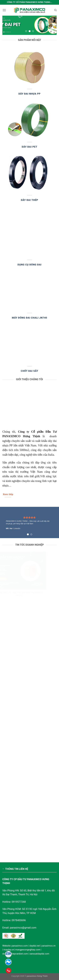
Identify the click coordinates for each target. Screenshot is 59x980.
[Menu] (4, 10)
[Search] (55, 10)
